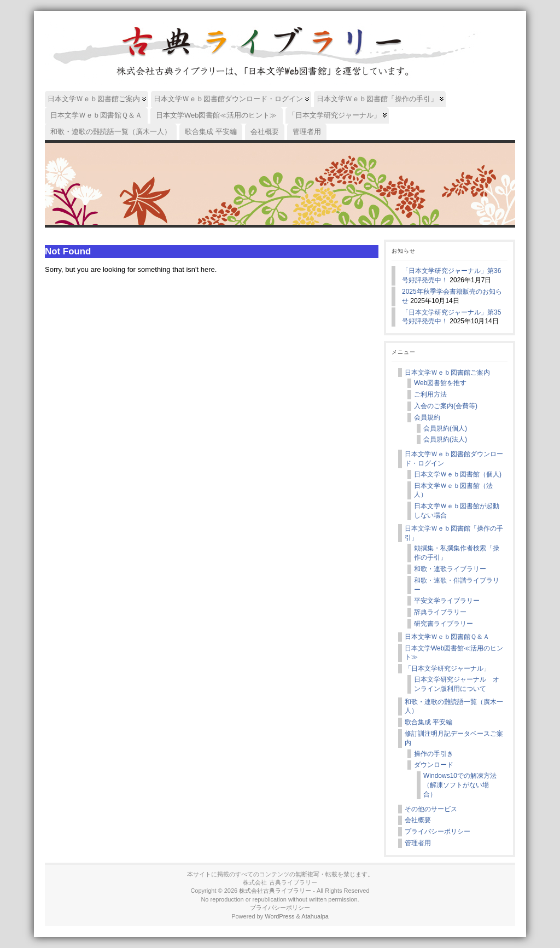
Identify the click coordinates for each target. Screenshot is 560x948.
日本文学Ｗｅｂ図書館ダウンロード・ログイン (454, 459)
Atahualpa (315, 916)
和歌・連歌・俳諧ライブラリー (457, 585)
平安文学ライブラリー (447, 601)
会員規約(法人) (445, 439)
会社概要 (418, 820)
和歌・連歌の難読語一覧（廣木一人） (454, 706)
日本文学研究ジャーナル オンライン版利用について (457, 684)
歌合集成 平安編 (428, 722)
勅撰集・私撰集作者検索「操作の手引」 (457, 553)
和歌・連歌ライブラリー (450, 569)
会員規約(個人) (445, 428)
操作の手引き (434, 754)
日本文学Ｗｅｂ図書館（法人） (453, 490)
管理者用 (418, 843)
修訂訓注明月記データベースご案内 (454, 738)
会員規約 (427, 417)
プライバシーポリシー (437, 831)
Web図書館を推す (440, 383)
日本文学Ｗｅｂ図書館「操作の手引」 (454, 533)
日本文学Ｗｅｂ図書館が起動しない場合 (457, 511)
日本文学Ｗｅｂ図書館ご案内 (447, 373)
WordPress (279, 916)
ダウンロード (434, 765)
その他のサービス (431, 809)
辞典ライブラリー (440, 612)
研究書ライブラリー (444, 624)
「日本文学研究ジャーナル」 (447, 668)
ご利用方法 (430, 394)
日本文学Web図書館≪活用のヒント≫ (454, 653)
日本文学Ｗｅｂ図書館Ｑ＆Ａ (447, 637)
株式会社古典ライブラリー (275, 891)
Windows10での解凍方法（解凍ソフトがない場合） (460, 785)
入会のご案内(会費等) (446, 406)
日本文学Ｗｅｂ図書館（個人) (458, 474)
